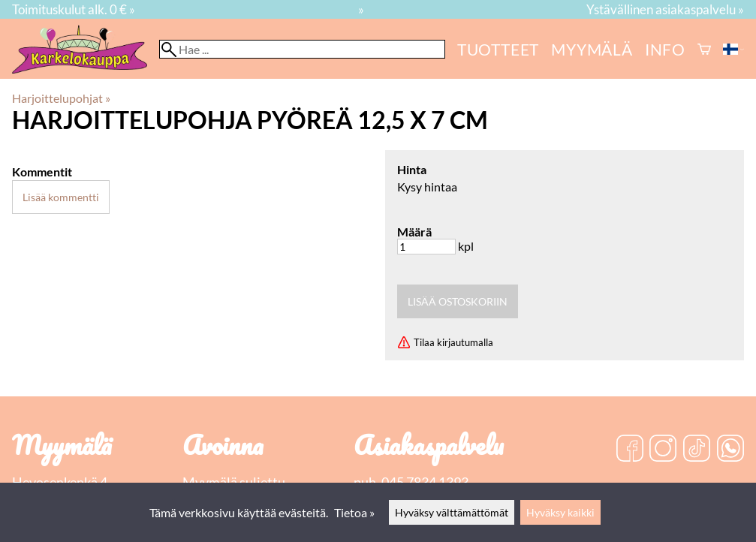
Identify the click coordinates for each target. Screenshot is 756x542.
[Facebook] (630, 450)
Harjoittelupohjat (61, 98)
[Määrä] (426, 247)
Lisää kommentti (61, 197)
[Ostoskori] (704, 49)
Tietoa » (354, 512)
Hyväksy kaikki (560, 512)
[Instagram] (663, 450)
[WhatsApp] (730, 450)
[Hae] (302, 49)
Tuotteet (498, 49)
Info (665, 49)
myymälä (592, 49)
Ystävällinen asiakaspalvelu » (665, 9)
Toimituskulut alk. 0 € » (74, 9)
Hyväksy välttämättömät (452, 512)
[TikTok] (697, 450)
